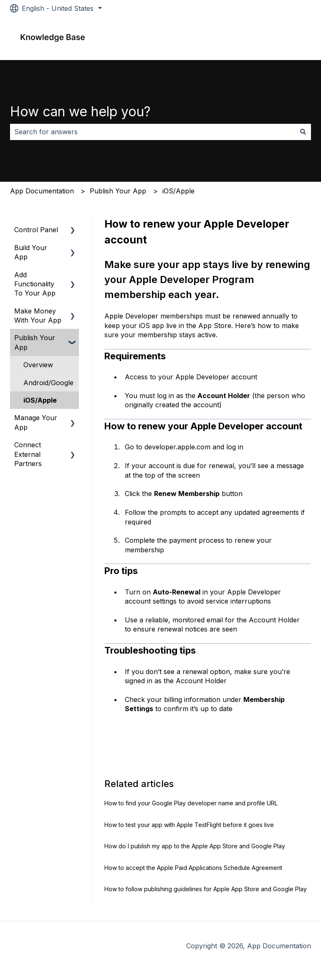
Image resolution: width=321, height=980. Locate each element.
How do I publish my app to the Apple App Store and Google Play (195, 846)
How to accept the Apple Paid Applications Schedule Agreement (193, 868)
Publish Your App (118, 191)
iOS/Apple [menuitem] (40, 400)
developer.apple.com (176, 447)
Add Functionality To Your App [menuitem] (35, 284)
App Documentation (42, 191)
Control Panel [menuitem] (36, 230)
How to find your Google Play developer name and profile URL (191, 803)
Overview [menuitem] (38, 365)
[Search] (303, 132)
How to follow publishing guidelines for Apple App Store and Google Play (206, 889)
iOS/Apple (178, 191)
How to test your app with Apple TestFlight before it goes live (189, 825)
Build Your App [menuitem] (31, 252)
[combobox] (153, 132)
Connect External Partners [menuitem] (28, 454)
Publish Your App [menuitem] (35, 342)
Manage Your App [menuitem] (36, 422)
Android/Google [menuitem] (48, 383)
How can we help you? (80, 112)
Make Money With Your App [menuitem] (38, 316)
